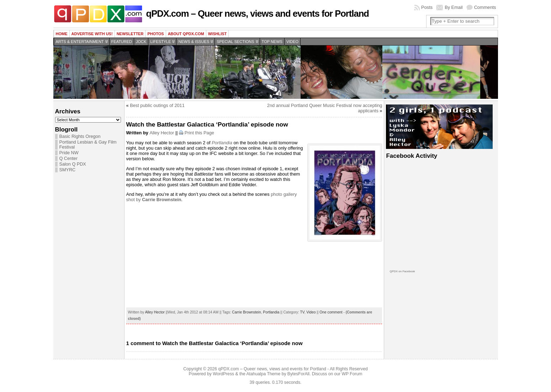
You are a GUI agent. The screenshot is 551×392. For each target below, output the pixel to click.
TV (302, 312)
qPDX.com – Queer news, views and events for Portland (258, 14)
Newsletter (130, 34)
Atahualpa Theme (264, 374)
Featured (122, 42)
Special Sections (235, 42)
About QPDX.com (186, 34)
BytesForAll (298, 374)
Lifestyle (160, 42)
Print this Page (199, 133)
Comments (485, 7)
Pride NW (69, 153)
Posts (427, 7)
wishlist (218, 34)
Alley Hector (162, 133)
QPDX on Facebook (402, 271)
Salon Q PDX (73, 164)
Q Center (68, 159)
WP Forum (352, 374)
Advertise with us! (92, 34)
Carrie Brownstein (246, 312)
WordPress (223, 374)
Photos (155, 34)
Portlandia (222, 143)
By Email (454, 7)
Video (292, 42)
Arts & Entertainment (80, 42)
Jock (141, 42)
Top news (272, 42)
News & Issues (194, 42)
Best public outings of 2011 (157, 105)
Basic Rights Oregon (80, 136)
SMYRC (68, 170)
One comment (331, 312)
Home (62, 34)
